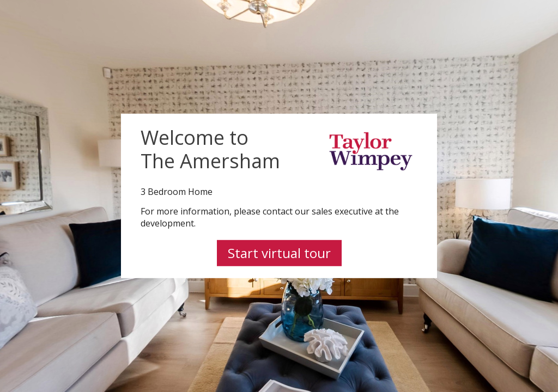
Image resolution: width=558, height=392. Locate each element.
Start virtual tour (279, 253)
